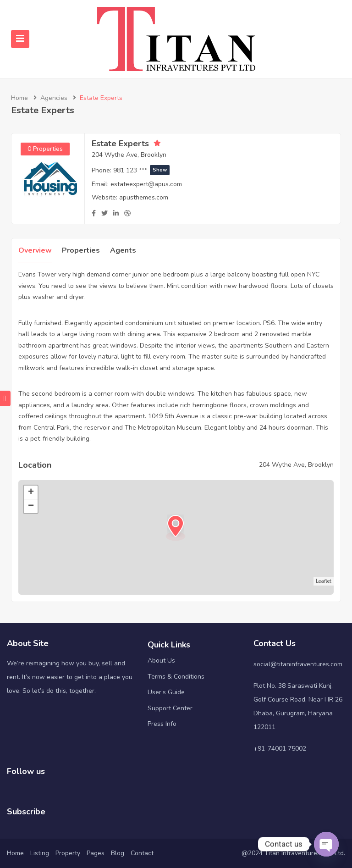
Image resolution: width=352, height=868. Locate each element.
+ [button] (31, 492)
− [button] (31, 506)
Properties (81, 250)
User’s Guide (166, 692)
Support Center (170, 708)
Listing (40, 853)
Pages (96, 853)
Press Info (162, 724)
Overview (35, 250)
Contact (142, 853)
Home (19, 98)
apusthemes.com (144, 197)
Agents (123, 250)
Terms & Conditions (176, 677)
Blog (118, 853)
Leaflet (324, 581)
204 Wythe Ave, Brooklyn (129, 155)
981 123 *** (141, 170)
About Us (161, 661)
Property (68, 853)
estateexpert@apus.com (146, 184)
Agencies (54, 98)
